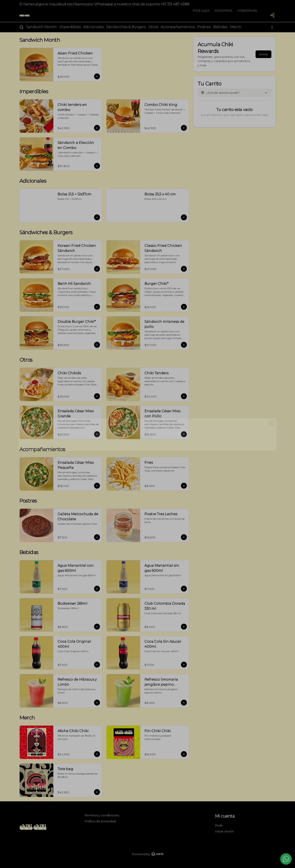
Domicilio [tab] (124, 415)
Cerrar (147, 464)
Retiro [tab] (172, 415)
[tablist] (148, 415)
